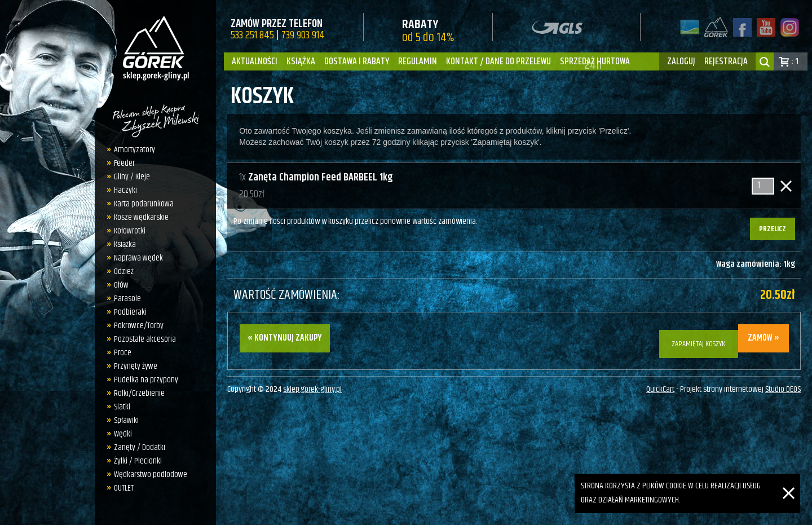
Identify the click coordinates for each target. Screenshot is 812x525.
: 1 (795, 61)
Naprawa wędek (138, 258)
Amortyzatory (134, 150)
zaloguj (681, 61)
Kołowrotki (130, 231)
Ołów (121, 285)
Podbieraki (130, 312)
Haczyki (125, 190)
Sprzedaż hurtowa (595, 61)
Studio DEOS (783, 384)
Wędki (123, 434)
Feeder (124, 163)
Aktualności (255, 61)
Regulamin (418, 61)
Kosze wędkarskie (141, 217)
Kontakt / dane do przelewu (498, 61)
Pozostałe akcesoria (145, 339)
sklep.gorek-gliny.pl (312, 384)
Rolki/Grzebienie (139, 393)
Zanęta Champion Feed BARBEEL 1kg (321, 177)
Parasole (127, 299)
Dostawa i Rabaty (357, 61)
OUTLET (124, 488)
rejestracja (726, 61)
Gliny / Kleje (132, 177)
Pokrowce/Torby (139, 326)
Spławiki (126, 420)
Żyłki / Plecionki (138, 461)
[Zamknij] (789, 480)
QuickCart (660, 384)
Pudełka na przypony (146, 380)
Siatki (122, 407)
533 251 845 (252, 35)
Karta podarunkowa (144, 204)
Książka (301, 61)
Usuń (786, 186)
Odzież (124, 272)
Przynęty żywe (136, 366)
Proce (123, 353)
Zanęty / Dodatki (140, 447)
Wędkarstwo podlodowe (151, 475)
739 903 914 (303, 35)
